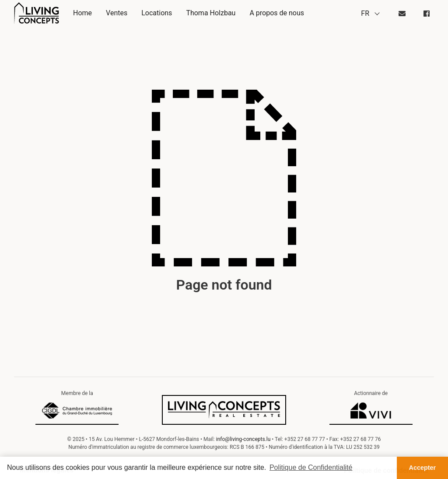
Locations (157, 13)
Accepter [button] (423, 468)
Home (82, 13)
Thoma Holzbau (211, 13)
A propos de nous (277, 13)
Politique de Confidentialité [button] (311, 467)
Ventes (117, 13)
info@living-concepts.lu (243, 439)
